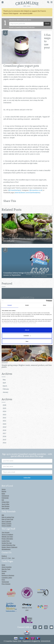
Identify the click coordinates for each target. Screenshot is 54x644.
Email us (4, 556)
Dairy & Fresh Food (7, 519)
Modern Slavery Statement (9, 547)
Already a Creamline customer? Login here (22, 27)
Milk (3, 515)
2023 (4, 415)
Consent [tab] (10, 305)
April (4, 383)
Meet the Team (6, 569)
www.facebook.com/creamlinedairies (27, 193)
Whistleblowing (6, 549)
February (6, 389)
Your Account (5, 532)
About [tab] (44, 305)
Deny (27, 341)
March (5, 386)
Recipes (4, 571)
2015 (4, 440)
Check (47, 24)
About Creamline (7, 567)
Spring (4, 489)
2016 (4, 436)
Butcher (4, 491)
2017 (4, 433)
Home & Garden (6, 526)
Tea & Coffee (5, 504)
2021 (4, 421)
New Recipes (6, 506)
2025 (4, 408)
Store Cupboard (6, 522)
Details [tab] (27, 305)
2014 (4, 443)
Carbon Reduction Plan (8, 545)
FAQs (3, 580)
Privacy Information (7, 539)
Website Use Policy (7, 537)
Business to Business (8, 575)
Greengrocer (5, 496)
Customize (27, 336)
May (4, 380)
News (3, 573)
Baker (3, 494)
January (5, 392)
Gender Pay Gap (7, 543)
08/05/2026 (5, 363)
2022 (4, 418)
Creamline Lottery (7, 578)
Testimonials (5, 582)
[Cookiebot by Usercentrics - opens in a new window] (43, 301)
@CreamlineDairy (15, 190)
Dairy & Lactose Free (8, 517)
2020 (4, 424)
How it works (5, 508)
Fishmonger (5, 498)
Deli (3, 500)
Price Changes (6, 584)
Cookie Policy (6, 541)
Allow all (27, 330)
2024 (4, 411)
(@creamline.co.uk (36, 190)
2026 (4, 405)
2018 (4, 430)
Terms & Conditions (7, 535)
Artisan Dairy (5, 502)
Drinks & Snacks (6, 524)
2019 (4, 427)
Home (3, 565)
